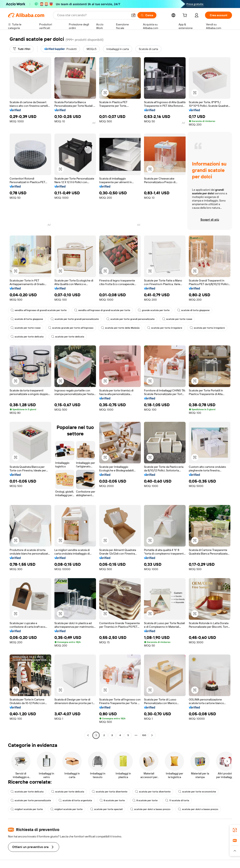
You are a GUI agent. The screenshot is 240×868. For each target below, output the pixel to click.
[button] (133, 15)
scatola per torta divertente (110, 792)
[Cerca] (147, 15)
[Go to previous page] (88, 735)
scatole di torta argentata (75, 800)
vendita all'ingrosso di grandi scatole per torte (39, 310)
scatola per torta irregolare (165, 328)
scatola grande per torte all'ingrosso (71, 328)
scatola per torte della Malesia (120, 328)
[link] (235, 830)
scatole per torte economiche (197, 792)
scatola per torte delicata (27, 337)
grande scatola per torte (154, 310)
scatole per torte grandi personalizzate (75, 319)
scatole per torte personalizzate (31, 800)
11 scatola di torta (177, 800)
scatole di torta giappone (193, 310)
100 (144, 735)
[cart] (186, 16)
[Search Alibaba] (92, 15)
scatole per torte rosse (177, 319)
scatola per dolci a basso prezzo (150, 809)
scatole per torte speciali (106, 809)
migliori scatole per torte (27, 809)
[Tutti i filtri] (22, 49)
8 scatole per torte (112, 800)
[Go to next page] (152, 735)
